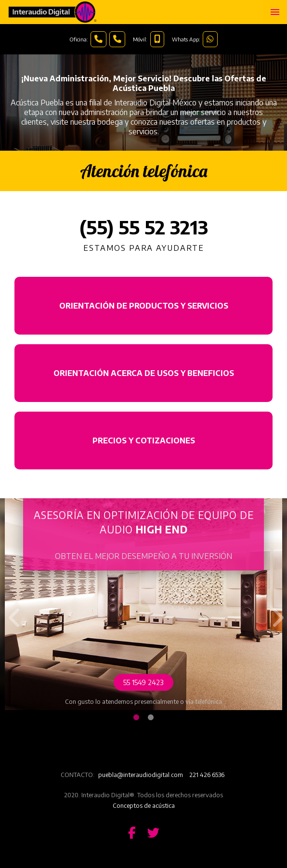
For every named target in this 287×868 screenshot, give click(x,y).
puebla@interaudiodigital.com (141, 775)
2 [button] (151, 718)
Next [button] (275, 610)
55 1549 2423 (143, 682)
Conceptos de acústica (144, 805)
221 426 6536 (207, 775)
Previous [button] (12, 610)
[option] (143, 604)
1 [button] (136, 718)
